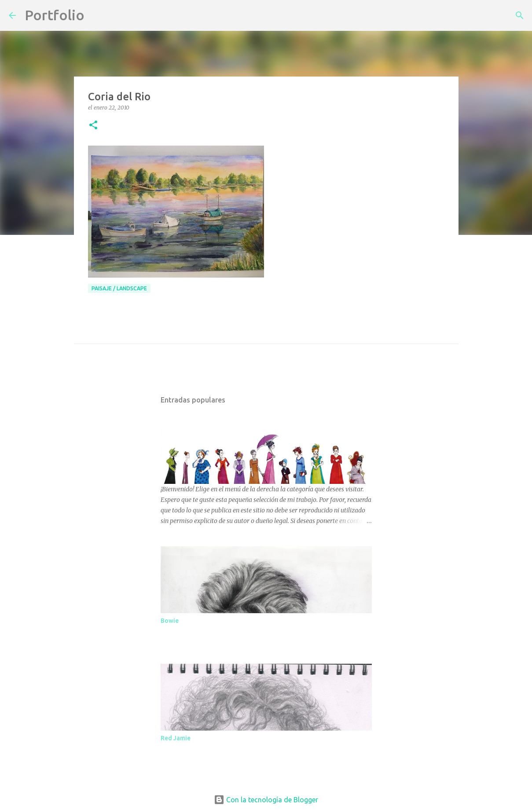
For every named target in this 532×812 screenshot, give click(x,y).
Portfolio (55, 15)
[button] (93, 126)
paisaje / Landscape (119, 288)
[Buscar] (97, 15)
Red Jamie (176, 738)
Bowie (170, 621)
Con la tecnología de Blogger (266, 800)
